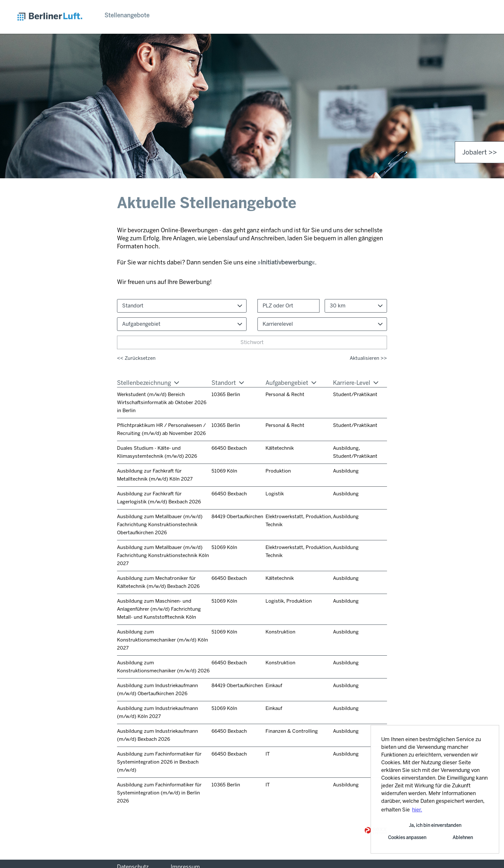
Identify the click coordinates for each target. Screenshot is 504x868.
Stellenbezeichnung (148, 383)
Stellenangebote (127, 15)
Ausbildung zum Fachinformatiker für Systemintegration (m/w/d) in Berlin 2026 (159, 793)
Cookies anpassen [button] (407, 837)
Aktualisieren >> (368, 358)
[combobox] (356, 306)
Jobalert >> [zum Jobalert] (480, 152)
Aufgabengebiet (291, 383)
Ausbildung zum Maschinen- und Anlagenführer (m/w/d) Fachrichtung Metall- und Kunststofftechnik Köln (159, 609)
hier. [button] (417, 810)
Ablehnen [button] (463, 837)
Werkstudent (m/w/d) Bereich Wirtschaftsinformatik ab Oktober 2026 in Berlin (162, 403)
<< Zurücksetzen (136, 358)
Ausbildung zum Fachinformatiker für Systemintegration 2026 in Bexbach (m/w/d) (159, 762)
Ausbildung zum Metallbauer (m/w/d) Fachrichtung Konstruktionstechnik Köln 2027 (163, 555)
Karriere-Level (356, 383)
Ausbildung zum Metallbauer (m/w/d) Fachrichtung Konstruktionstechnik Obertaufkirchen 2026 (160, 525)
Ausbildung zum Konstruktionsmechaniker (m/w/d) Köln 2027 (162, 640)
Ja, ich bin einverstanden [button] (435, 825)
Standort (228, 383)
